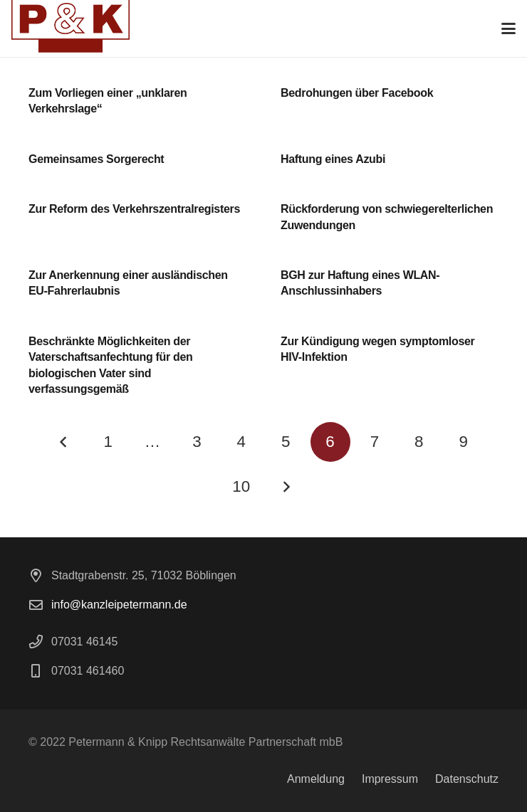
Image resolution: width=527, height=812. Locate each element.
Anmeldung (316, 779)
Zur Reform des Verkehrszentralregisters (134, 209)
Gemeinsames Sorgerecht (96, 159)
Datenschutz (467, 779)
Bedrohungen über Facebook (357, 93)
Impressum (390, 779)
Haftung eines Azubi (333, 159)
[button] (508, 28)
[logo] (71, 28)
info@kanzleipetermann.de (119, 605)
